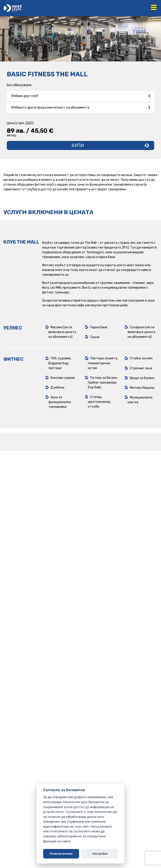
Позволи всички (61, 854)
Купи (78, 145)
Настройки (100, 854)
